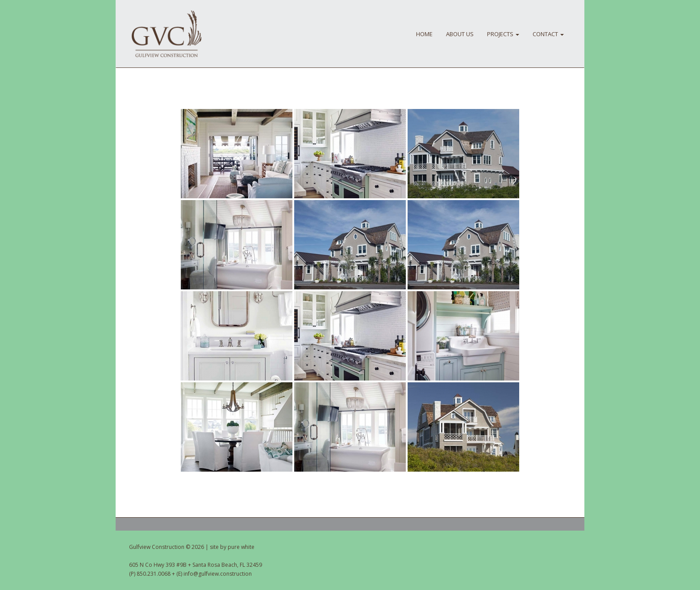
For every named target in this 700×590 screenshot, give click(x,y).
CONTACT (548, 34)
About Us (460, 34)
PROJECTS (503, 34)
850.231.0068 (154, 574)
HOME (424, 34)
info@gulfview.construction (218, 574)
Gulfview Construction (166, 34)
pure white (241, 547)
